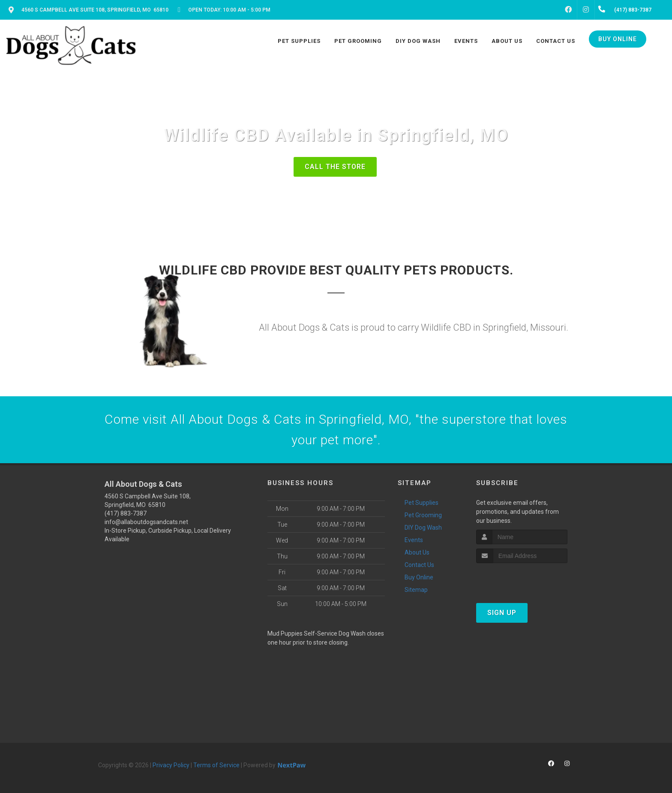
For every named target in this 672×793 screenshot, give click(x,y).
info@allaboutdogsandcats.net (146, 522)
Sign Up (502, 613)
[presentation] (522, 579)
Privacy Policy (171, 765)
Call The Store (335, 167)
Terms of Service (216, 765)
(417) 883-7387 (126, 513)
